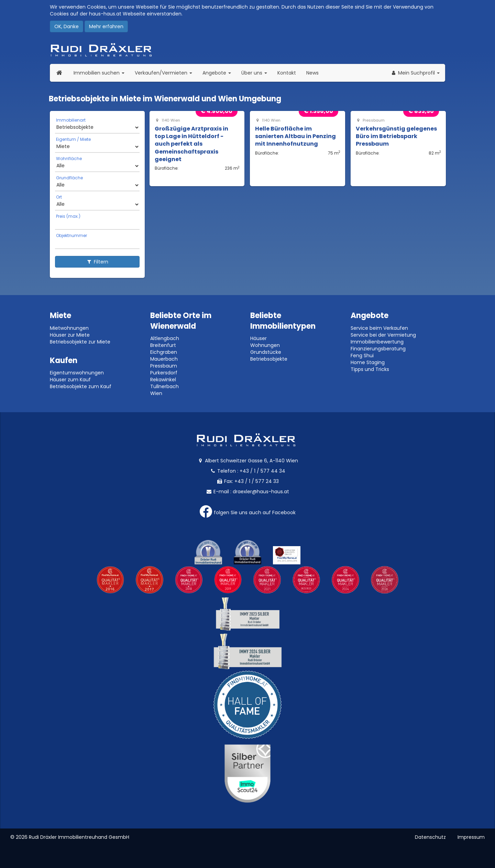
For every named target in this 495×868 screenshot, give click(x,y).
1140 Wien (167, 120)
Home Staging (368, 362)
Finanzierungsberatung (378, 349)
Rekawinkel (163, 380)
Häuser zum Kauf (70, 380)
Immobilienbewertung (377, 342)
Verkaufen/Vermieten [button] (166, 73)
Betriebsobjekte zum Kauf (81, 386)
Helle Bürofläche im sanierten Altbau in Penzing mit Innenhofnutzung (295, 136)
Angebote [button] (217, 73)
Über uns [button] (257, 73)
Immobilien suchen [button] (102, 73)
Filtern (97, 262)
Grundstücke (266, 352)
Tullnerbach (164, 386)
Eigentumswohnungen (77, 373)
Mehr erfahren (106, 26)
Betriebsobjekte (269, 359)
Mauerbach (164, 359)
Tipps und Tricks (370, 369)
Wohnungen (265, 345)
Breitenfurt (163, 345)
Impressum (471, 837)
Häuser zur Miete (70, 335)
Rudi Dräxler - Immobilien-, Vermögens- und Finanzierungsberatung (247, 50)
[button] (415, 73)
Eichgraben (164, 352)
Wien (156, 393)
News (312, 73)
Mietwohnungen (69, 328)
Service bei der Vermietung (383, 335)
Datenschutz (430, 837)
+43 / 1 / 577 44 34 (262, 471)
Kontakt (287, 73)
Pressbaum (370, 120)
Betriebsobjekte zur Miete (80, 342)
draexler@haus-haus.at (261, 492)
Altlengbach (165, 338)
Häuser (258, 338)
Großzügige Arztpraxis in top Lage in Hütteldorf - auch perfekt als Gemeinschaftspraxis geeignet (191, 144)
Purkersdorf (164, 373)
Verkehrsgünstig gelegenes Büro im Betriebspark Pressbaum (396, 136)
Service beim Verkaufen (379, 328)
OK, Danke (67, 26)
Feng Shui (362, 356)
